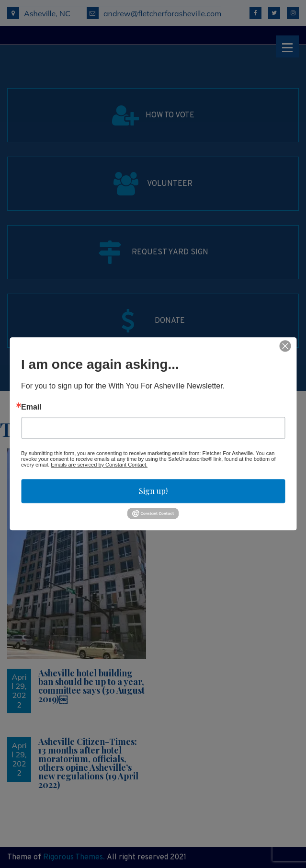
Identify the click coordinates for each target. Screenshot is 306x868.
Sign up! (153, 491)
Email (31, 407)
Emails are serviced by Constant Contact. (99, 465)
